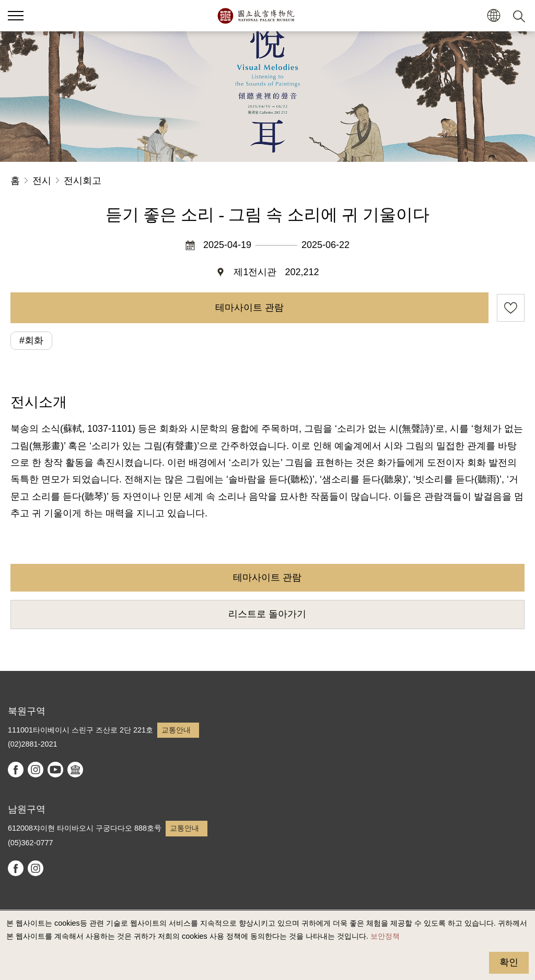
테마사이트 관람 (249, 308)
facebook (16, 770)
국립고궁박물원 (256, 16)
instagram (36, 770)
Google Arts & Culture (75, 770)
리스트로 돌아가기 (267, 614)
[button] (493, 16)
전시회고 (83, 181)
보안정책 (385, 936)
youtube (55, 770)
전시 (42, 181)
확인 (509, 962)
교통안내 (176, 730)
